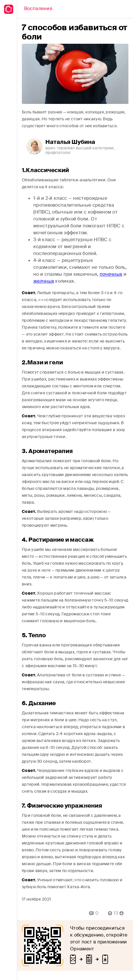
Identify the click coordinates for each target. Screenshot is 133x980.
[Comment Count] (116, 913)
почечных (111, 274)
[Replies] (94, 913)
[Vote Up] (108, 913)
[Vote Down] (123, 913)
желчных (44, 281)
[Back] (38, 9)
